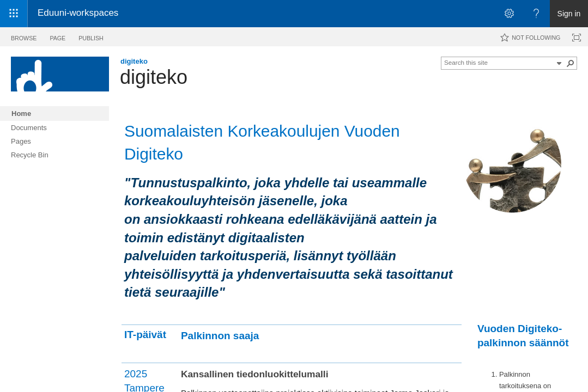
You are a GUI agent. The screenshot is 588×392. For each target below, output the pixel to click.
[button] (559, 63)
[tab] (24, 36)
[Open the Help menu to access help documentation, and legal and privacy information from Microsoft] (536, 14)
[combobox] (499, 62)
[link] (317, 14)
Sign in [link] (569, 14)
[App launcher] (14, 14)
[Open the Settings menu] (509, 14)
